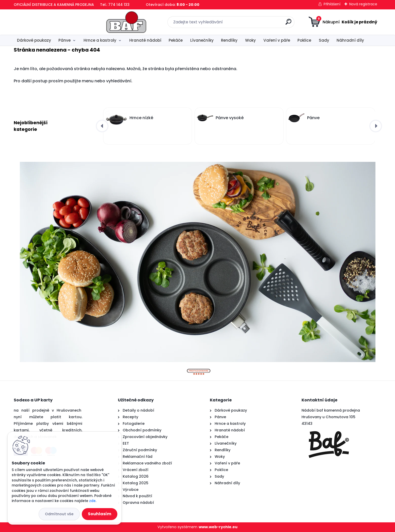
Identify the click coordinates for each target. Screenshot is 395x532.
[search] (248, 24)
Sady (324, 40)
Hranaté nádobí (145, 40)
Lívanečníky (202, 40)
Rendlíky (229, 40)
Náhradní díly (350, 40)
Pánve (65, 40)
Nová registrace (363, 4)
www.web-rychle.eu (218, 527)
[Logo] (45, 22)
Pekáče (176, 40)
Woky (250, 40)
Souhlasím (100, 514)
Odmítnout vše (59, 514)
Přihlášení (332, 4)
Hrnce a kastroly (100, 40)
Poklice (304, 40)
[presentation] (102, 126)
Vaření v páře (277, 40)
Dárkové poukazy (34, 40)
